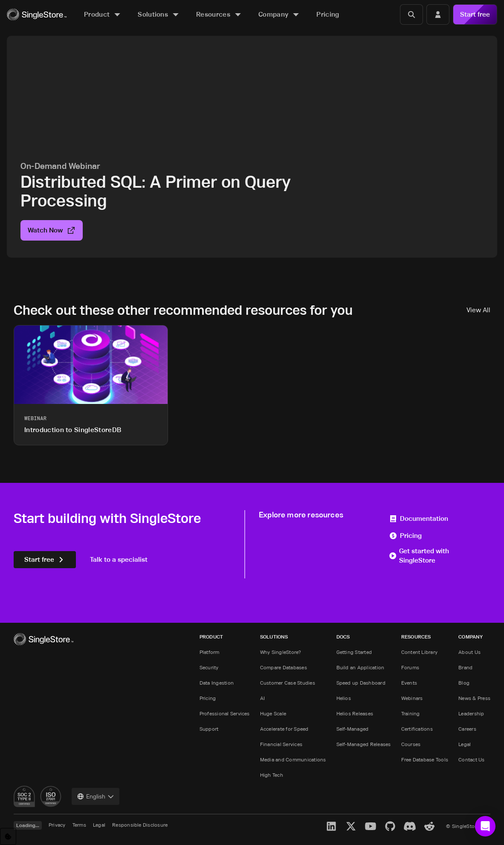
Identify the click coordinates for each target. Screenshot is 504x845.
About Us (469, 652)
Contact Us (471, 759)
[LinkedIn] (331, 826)
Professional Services (225, 713)
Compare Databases (284, 667)
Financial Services (281, 744)
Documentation (419, 518)
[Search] (411, 15)
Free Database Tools (425, 759)
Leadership (471, 713)
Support (209, 729)
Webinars (412, 698)
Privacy (57, 825)
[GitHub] (390, 826)
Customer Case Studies (288, 683)
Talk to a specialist (119, 559)
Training (411, 713)
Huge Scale (273, 713)
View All (478, 310)
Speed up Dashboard (361, 683)
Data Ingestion (217, 683)
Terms (79, 825)
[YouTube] (371, 826)
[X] (351, 826)
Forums (410, 667)
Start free (475, 14)
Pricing (405, 536)
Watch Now (52, 230)
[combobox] (96, 796)
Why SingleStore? (281, 652)
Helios (344, 698)
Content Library (420, 652)
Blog (464, 683)
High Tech (272, 775)
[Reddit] (429, 826)
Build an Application (361, 667)
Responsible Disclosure (140, 825)
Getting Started (354, 652)
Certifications (417, 729)
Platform (210, 652)
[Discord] (410, 826)
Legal (465, 744)
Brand (465, 667)
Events (409, 683)
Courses (411, 744)
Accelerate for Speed (284, 729)
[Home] (37, 15)
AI (262, 698)
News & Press (474, 698)
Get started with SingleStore (419, 556)
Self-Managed (353, 729)
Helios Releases (355, 713)
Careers (467, 729)
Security (209, 667)
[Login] (438, 15)
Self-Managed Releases (364, 744)
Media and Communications (293, 759)
